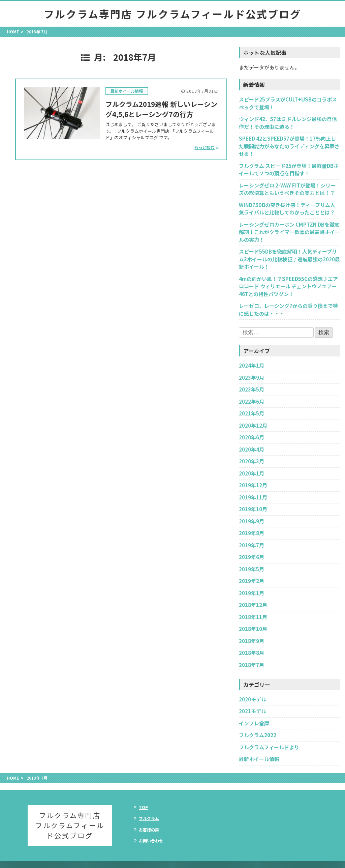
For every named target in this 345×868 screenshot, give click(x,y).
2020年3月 (252, 461)
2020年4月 (252, 449)
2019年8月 (252, 533)
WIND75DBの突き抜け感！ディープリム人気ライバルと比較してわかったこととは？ (287, 209)
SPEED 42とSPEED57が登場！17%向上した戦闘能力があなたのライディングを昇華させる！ (289, 146)
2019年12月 (253, 485)
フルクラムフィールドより (269, 747)
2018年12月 (253, 605)
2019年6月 (252, 557)
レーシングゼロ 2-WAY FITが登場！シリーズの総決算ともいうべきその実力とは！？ (287, 189)
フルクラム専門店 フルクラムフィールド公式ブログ (172, 14)
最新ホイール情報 (127, 91)
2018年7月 (252, 665)
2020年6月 (252, 437)
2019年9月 (252, 521)
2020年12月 (253, 425)
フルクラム (149, 818)
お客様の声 (149, 829)
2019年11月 (253, 497)
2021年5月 (252, 413)
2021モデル (253, 711)
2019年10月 (253, 509)
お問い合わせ (151, 841)
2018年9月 (252, 641)
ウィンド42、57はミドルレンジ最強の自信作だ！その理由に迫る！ (288, 123)
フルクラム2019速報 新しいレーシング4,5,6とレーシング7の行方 (161, 109)
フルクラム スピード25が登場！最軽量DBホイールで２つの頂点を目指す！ (289, 170)
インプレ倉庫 (254, 723)
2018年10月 (253, 629)
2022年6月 (252, 401)
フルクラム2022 (258, 735)
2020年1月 (252, 473)
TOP (143, 807)
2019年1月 (252, 593)
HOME (13, 32)
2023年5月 (252, 389)
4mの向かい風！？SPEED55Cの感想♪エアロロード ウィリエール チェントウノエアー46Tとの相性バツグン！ (288, 286)
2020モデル (253, 699)
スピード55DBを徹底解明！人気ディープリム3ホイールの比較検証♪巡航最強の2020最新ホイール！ (289, 259)
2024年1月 (252, 365)
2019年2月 (252, 581)
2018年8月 (252, 653)
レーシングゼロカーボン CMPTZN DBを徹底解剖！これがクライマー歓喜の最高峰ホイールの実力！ (289, 232)
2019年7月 (252, 545)
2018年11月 (253, 617)
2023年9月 (252, 378)
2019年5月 (252, 569)
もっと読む (205, 147)
